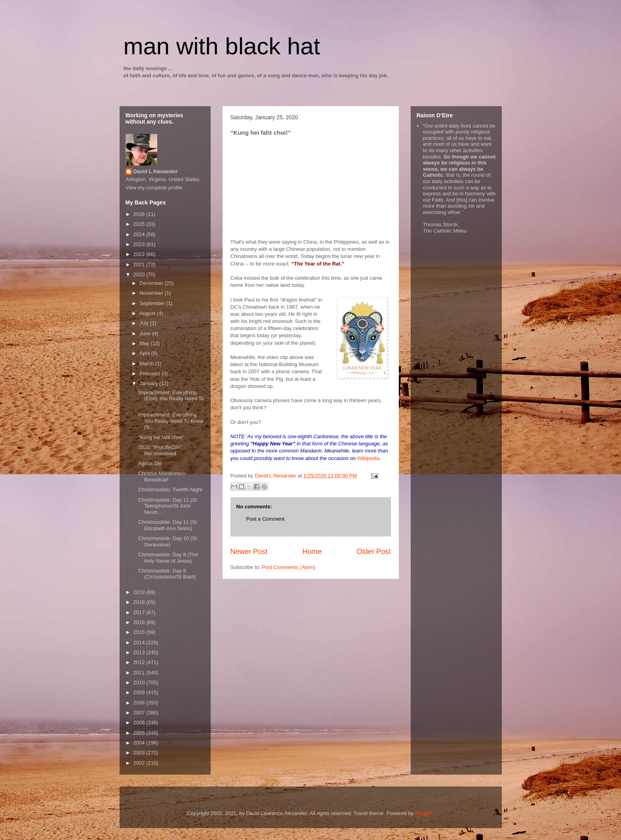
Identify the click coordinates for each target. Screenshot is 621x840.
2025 (140, 224)
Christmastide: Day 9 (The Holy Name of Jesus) (168, 558)
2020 (140, 274)
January (149, 383)
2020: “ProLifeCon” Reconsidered (160, 450)
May (145, 343)
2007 (140, 713)
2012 (140, 662)
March (147, 364)
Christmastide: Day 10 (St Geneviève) (168, 541)
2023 (140, 244)
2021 (140, 264)
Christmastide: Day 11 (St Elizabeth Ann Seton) (168, 525)
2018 (140, 602)
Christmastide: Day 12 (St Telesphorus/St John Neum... (168, 506)
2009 (140, 692)
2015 (140, 632)
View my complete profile (154, 188)
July (145, 323)
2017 (140, 612)
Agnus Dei (150, 463)
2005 (140, 733)
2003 (140, 753)
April (145, 353)
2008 (140, 703)
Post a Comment (266, 519)
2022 (140, 254)
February (150, 373)
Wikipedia (368, 458)
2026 (140, 214)
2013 (140, 652)
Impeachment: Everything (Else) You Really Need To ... (171, 399)
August (148, 313)
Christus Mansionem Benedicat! (162, 476)
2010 (140, 682)
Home (312, 552)
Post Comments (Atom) (289, 567)
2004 (140, 743)
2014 (140, 642)
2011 (140, 673)
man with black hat (222, 46)
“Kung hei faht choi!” (161, 437)
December (152, 283)
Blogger (424, 813)
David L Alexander (156, 171)
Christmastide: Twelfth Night (170, 490)
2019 (140, 592)
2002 (140, 763)
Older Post (374, 552)
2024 (140, 234)
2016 (140, 622)
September (153, 303)
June (146, 333)
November (152, 293)
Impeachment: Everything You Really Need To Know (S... (171, 421)
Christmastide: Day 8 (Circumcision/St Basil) (167, 574)
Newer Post (249, 552)
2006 (140, 723)
